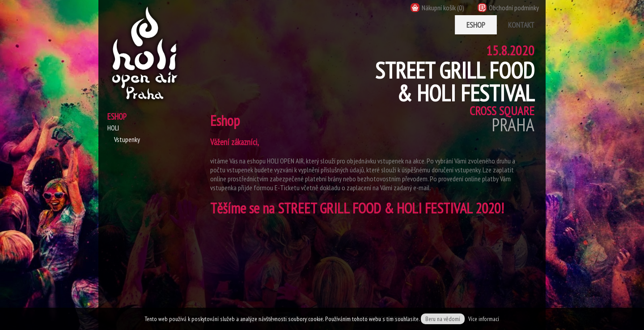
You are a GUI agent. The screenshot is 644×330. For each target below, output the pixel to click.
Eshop (476, 25)
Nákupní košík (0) (437, 8)
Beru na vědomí (443, 319)
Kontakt (521, 25)
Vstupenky (127, 139)
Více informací (484, 319)
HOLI (113, 128)
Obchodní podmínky (508, 8)
